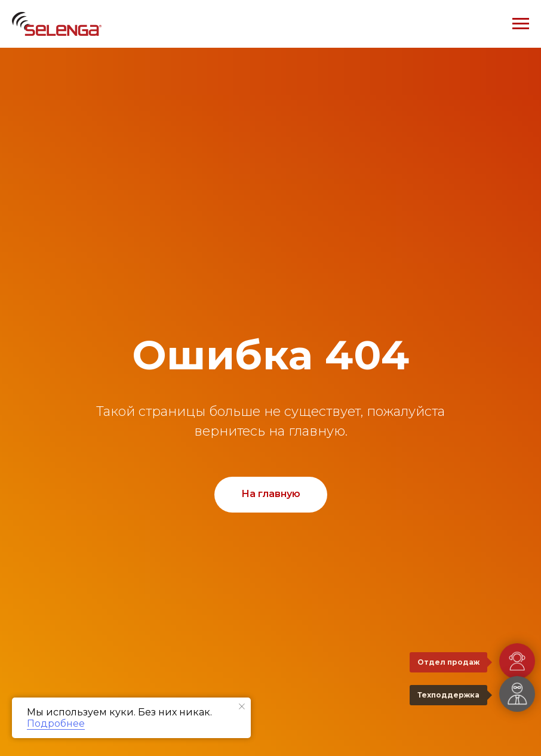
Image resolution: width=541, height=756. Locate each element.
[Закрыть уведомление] (242, 706)
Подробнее (56, 723)
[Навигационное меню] (521, 24)
